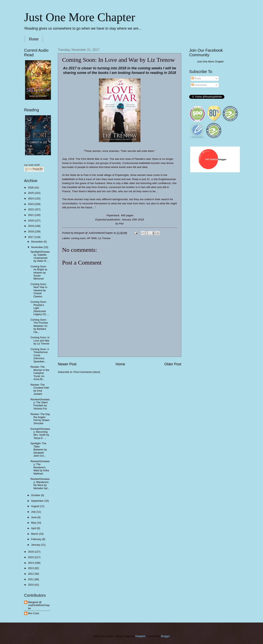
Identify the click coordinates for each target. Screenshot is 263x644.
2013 (31, 568)
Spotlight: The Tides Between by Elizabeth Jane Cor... (39, 450)
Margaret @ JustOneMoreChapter (39, 605)
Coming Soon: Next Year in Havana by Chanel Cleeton (39, 290)
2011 (31, 579)
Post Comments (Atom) (87, 372)
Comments (199, 85)
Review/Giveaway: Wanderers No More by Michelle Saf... (40, 483)
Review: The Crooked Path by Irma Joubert (40, 389)
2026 (31, 188)
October (36, 495)
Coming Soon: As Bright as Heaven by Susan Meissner (39, 273)
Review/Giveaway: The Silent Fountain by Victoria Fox (40, 404)
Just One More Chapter (80, 17)
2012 (31, 574)
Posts (196, 78)
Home (34, 39)
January (36, 545)
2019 (31, 226)
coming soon (78, 238)
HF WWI (92, 238)
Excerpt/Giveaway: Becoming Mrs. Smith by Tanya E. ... (40, 433)
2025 (31, 193)
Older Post (173, 364)
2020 (31, 221)
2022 (31, 209)
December (37, 242)
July (34, 512)
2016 (31, 552)
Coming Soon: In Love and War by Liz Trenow (40, 340)
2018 (31, 231)
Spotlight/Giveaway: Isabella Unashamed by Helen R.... (40, 256)
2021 (31, 215)
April (34, 528)
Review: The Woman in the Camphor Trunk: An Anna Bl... (40, 373)
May (34, 523)
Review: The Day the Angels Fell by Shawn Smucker (40, 419)
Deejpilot (140, 636)
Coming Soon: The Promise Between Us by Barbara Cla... (39, 326)
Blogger (165, 636)
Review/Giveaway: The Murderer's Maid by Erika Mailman (40, 467)
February (37, 539)
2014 (31, 563)
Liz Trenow (104, 238)
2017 (31, 237)
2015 (31, 557)
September (38, 501)
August (35, 506)
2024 (31, 198)
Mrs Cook (34, 613)
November (37, 247)
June (34, 517)
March (35, 534)
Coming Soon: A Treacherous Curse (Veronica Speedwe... (40, 355)
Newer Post (67, 364)
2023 (31, 204)
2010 (31, 585)
